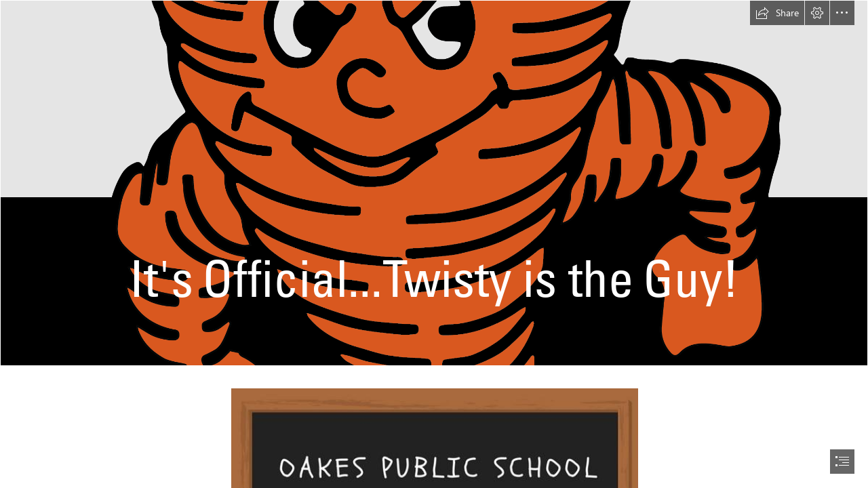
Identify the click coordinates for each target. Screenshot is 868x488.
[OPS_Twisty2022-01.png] (434, 183)
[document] (434, 244)
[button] (777, 13)
